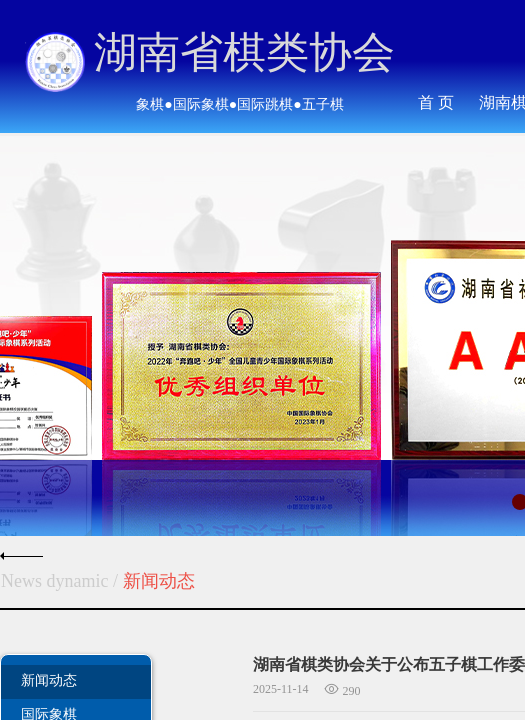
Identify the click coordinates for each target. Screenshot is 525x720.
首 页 (436, 102)
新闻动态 (49, 680)
